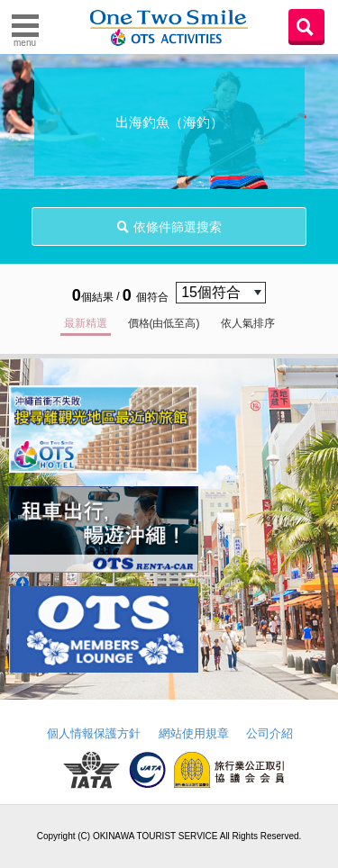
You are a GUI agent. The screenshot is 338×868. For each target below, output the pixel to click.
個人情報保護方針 (94, 733)
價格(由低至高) (164, 323)
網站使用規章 (194, 733)
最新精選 (86, 323)
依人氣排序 (248, 323)
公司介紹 (269, 733)
